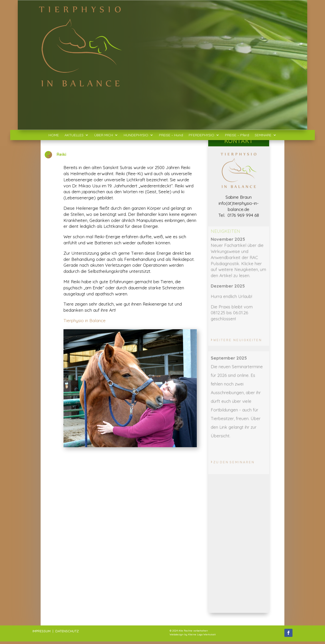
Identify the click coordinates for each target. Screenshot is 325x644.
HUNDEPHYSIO (136, 135)
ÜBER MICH (104, 135)
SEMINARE (263, 135)
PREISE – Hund (171, 135)
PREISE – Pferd (237, 135)
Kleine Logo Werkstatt (202, 634)
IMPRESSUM (42, 631)
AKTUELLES (74, 135)
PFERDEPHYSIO (201, 135)
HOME (54, 135)
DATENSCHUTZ (67, 631)
